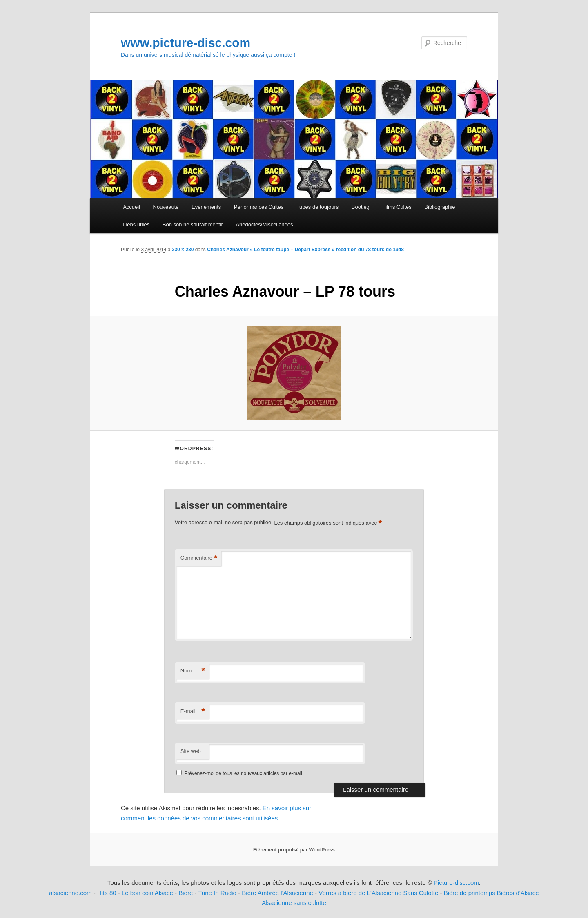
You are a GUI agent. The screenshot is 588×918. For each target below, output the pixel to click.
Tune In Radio (218, 893)
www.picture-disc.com (186, 43)
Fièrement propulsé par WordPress (294, 850)
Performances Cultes (259, 207)
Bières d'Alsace (518, 893)
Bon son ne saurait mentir (193, 224)
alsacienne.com (70, 893)
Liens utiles (136, 224)
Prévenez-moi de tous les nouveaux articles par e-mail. (244, 773)
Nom (193, 671)
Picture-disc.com (456, 883)
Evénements (206, 207)
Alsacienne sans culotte (294, 903)
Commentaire (199, 558)
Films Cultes (397, 207)
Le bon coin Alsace (147, 893)
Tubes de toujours (318, 207)
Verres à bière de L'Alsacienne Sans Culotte (378, 893)
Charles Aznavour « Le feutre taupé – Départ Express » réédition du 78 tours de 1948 (305, 250)
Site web (191, 751)
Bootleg (361, 207)
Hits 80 (107, 893)
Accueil (131, 207)
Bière (186, 893)
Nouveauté (166, 207)
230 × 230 (183, 250)
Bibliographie (440, 207)
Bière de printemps (470, 893)
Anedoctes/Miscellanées (264, 224)
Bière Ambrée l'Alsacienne (277, 893)
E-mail (193, 711)
